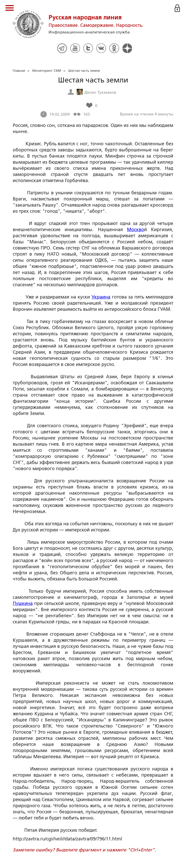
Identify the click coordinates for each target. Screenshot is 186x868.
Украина (101, 297)
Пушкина (23, 603)
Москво (136, 230)
